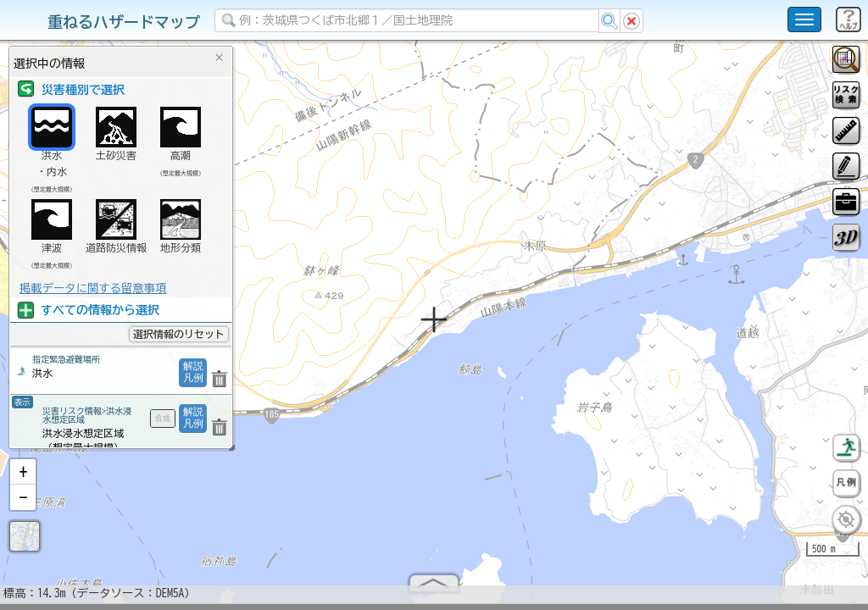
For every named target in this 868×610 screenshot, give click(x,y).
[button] (23, 479)
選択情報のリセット (179, 334)
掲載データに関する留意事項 (93, 288)
